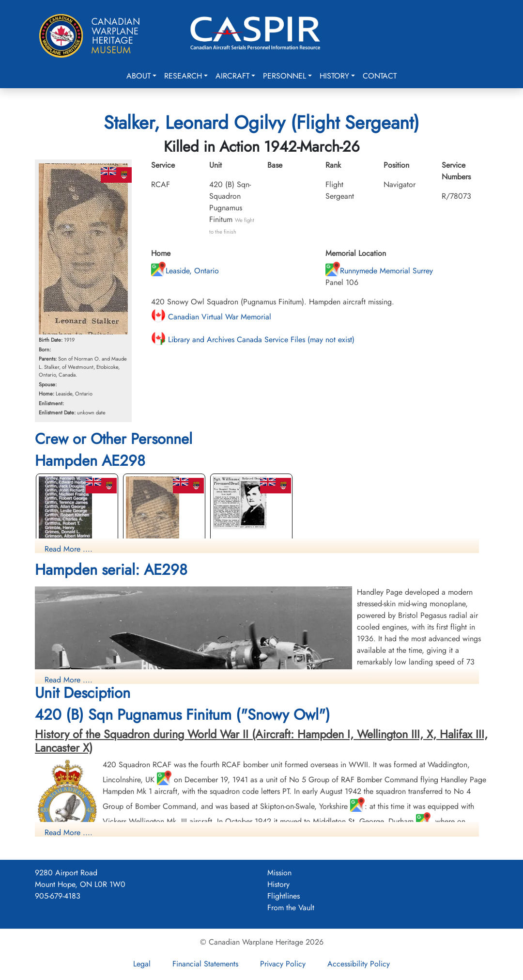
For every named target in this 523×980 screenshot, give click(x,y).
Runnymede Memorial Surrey (379, 271)
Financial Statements (205, 964)
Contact (380, 76)
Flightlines (284, 896)
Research (183, 76)
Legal (142, 964)
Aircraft (232, 76)
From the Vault (291, 908)
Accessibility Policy (359, 964)
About (138, 76)
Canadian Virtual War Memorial (211, 317)
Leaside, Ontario (185, 271)
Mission (279, 873)
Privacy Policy (283, 964)
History (334, 76)
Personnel (285, 76)
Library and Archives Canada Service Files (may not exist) (253, 340)
